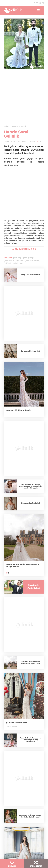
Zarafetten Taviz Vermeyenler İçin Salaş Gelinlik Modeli (30, 816)
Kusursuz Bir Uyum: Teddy (18, 410)
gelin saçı (17, 258)
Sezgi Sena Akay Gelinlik (30, 275)
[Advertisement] (24, 99)
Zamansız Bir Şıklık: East (30, 351)
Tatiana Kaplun (12, 727)
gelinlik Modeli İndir (24, 249)
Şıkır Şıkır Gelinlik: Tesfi (17, 722)
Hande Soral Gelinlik (16, 134)
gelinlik (20, 260)
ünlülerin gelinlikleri (13, 263)
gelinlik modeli (32, 260)
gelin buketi (9, 260)
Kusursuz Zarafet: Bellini (30, 503)
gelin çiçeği (28, 258)
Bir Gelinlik (23, 141)
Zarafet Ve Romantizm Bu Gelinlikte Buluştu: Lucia (30, 663)
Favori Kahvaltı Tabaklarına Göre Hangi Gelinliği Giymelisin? (30, 740)
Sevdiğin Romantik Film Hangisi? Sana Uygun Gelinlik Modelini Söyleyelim (30, 486)
